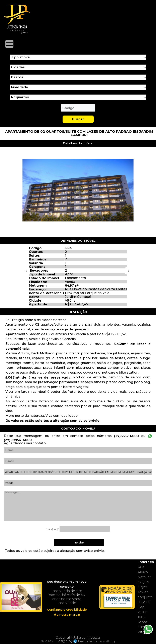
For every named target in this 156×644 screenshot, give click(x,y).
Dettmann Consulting (96, 641)
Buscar (78, 119)
